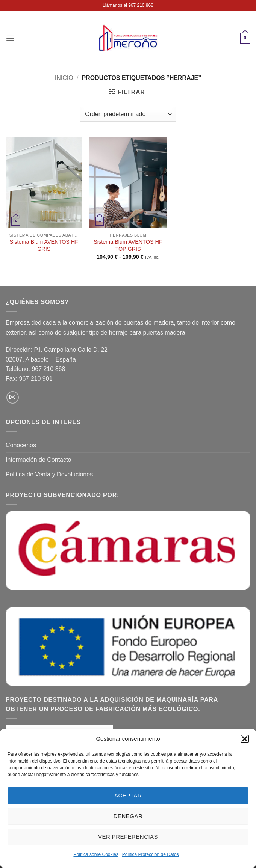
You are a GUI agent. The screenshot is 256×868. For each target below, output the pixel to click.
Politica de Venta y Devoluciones (49, 474)
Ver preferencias (128, 837)
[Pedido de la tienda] (128, 114)
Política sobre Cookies (96, 854)
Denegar (128, 816)
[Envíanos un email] (13, 397)
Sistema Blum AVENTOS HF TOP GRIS (128, 245)
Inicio (64, 78)
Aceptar (128, 795)
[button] (245, 739)
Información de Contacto (38, 460)
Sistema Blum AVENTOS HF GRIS (44, 245)
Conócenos (21, 445)
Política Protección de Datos (151, 854)
